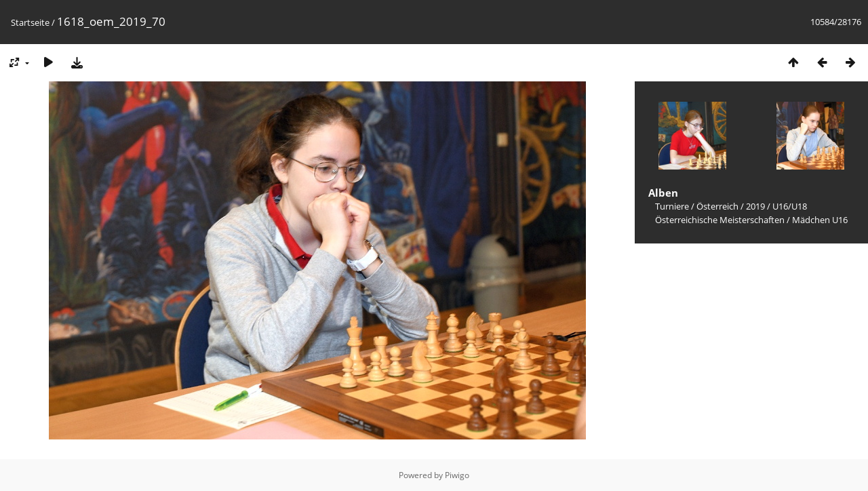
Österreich (717, 206)
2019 (755, 206)
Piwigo (457, 475)
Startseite (30, 22)
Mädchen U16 (820, 220)
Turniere (672, 206)
